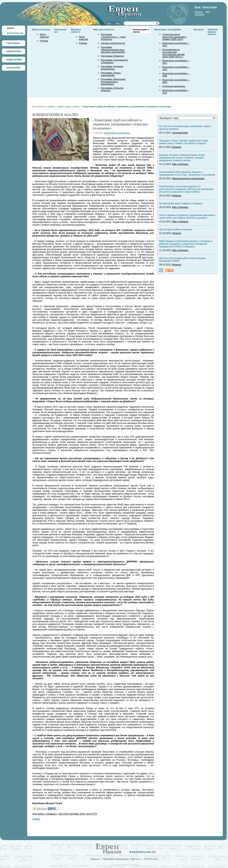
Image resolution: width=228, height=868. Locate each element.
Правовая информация (115, 859)
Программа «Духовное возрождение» (112, 68)
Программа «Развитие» (113, 56)
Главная (51, 107)
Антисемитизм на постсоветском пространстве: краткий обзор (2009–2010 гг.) (173, 53)
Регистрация (210, 7)
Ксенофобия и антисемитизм (117, 133)
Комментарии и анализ (68, 107)
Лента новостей (44, 36)
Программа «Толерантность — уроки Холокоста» (113, 37)
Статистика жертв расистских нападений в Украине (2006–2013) (174, 37)
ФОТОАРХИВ (13, 68)
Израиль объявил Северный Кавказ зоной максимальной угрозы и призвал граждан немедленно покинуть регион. (182, 158)
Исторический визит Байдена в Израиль (181, 204)
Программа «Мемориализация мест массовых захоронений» (113, 50)
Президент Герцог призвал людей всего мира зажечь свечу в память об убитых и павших (184, 142)
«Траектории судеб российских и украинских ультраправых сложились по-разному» (127, 107)
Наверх (36, 819)
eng (118, 23)
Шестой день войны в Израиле (176, 230)
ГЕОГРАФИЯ (13, 43)
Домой (11, 28)
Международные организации (188, 178)
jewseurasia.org (15, 33)
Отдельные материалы (174, 86)
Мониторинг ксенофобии (168, 29)
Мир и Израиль (180, 164)
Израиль (177, 147)
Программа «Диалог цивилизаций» (111, 74)
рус (109, 23)
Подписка (199, 14)
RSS (208, 12)
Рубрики (44, 41)
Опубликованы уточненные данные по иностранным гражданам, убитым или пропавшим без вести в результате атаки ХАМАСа (186, 189)
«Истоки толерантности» (113, 43)
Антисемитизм (180, 133)
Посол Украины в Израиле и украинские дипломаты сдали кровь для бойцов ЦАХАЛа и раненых (187, 217)
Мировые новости (76, 31)
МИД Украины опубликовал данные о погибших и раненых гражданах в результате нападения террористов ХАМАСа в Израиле (186, 244)
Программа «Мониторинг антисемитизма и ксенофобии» (113, 82)
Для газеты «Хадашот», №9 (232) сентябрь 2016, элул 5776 (65, 814)
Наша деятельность (104, 29)
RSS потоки (150, 859)
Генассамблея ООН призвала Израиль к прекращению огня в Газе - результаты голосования (187, 173)
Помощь (199, 12)
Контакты (199, 29)
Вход (198, 7)
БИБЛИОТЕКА (14, 51)
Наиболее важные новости (213, 32)
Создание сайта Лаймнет (125, 865)
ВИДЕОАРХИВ (14, 60)
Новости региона (41, 29)
